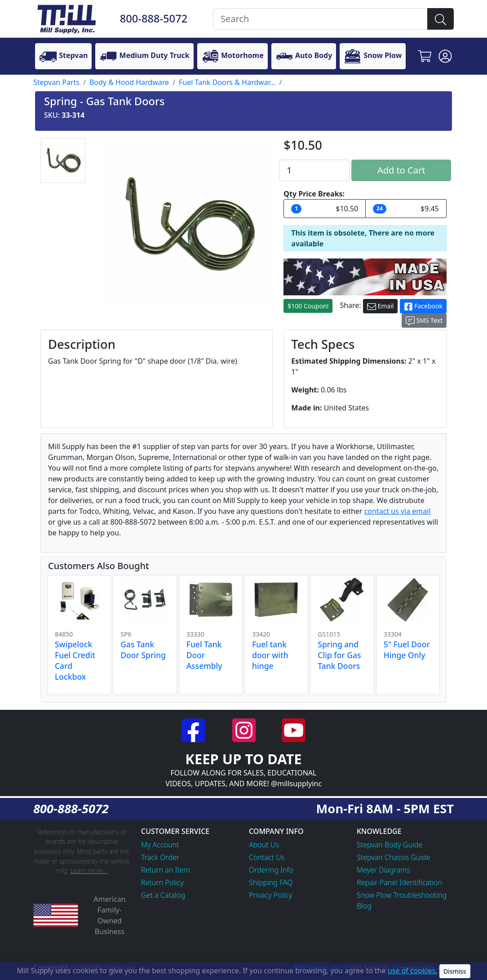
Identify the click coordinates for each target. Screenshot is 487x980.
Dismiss (455, 971)
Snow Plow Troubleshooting (402, 895)
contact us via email (398, 511)
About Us (264, 845)
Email (381, 306)
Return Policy (162, 882)
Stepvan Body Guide (390, 845)
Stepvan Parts (56, 82)
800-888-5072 (154, 18)
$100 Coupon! (308, 306)
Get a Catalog (163, 895)
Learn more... (89, 871)
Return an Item (166, 870)
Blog (364, 906)
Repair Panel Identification (399, 882)
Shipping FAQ (271, 882)
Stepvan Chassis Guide (394, 857)
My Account (160, 845)
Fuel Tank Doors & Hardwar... (227, 82)
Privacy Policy (270, 895)
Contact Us (267, 857)
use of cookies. (413, 971)
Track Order (160, 857)
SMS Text (424, 321)
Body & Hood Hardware (129, 82)
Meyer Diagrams (383, 870)
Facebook (423, 306)
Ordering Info (271, 870)
